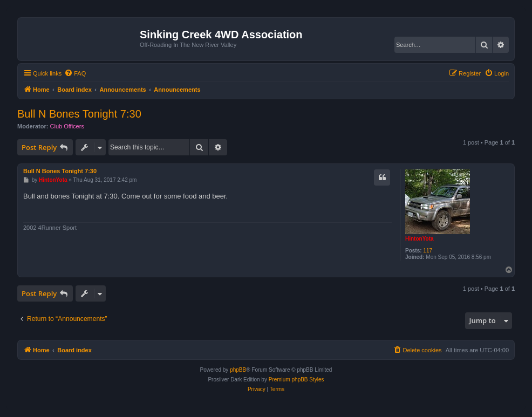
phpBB (238, 370)
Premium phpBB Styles (296, 380)
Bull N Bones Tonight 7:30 (79, 114)
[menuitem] (75, 73)
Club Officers (67, 126)
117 (428, 251)
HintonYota (420, 239)
